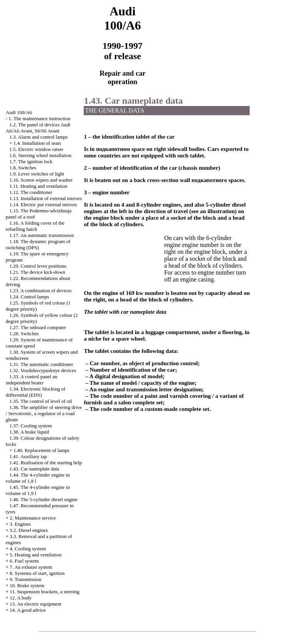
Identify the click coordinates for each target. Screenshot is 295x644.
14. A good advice (28, 610)
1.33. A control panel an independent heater (31, 380)
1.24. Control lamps (29, 297)
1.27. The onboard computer (38, 327)
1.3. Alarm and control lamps (39, 137)
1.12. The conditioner (31, 192)
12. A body (21, 598)
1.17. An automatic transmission (42, 235)
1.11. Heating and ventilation (39, 186)
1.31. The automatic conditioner (41, 364)
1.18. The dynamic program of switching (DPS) (38, 244)
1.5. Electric (36, 149)
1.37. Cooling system (31, 426)
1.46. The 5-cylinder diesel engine (44, 499)
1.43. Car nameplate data (35, 469)
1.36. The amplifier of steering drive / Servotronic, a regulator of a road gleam (44, 413)
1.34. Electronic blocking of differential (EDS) (36, 392)
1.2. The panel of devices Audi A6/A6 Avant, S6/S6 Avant (38, 128)
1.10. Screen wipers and (41, 180)
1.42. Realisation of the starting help (46, 463)
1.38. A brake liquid (29, 432)
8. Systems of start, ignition (37, 573)
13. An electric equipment (35, 604)
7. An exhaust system (31, 567)
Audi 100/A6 (19, 112)
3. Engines (20, 524)
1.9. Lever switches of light (37, 174)
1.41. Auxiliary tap (28, 456)
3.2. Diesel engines (29, 530)
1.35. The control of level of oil (41, 401)
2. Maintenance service (33, 518)
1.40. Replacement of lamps (41, 450)
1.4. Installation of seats (37, 143)
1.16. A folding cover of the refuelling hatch (35, 226)
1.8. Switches (23, 168)
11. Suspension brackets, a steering (44, 592)
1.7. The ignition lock (31, 161)
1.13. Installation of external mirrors (46, 198)
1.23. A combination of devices (41, 291)
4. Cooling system (28, 549)
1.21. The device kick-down (37, 272)
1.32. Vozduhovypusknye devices (43, 370)
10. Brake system (27, 585)
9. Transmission (25, 579)
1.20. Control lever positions (38, 266)
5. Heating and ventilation (36, 555)
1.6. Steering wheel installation (41, 155)
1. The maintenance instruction (39, 118)
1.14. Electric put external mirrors (43, 204)
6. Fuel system (24, 561)
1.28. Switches (24, 334)
